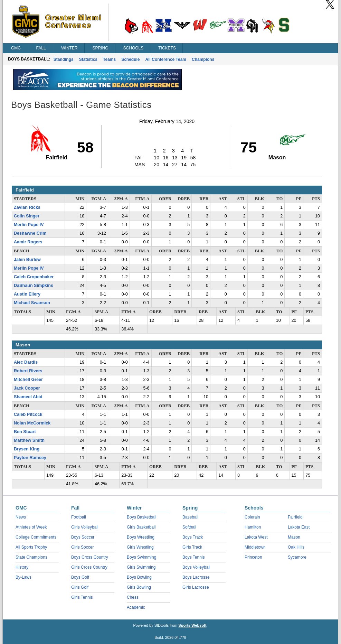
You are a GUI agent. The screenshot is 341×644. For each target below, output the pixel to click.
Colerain (252, 517)
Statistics (88, 59)
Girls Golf (80, 587)
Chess (133, 597)
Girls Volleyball (85, 527)
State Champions (31, 557)
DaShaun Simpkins (34, 286)
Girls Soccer (82, 547)
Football (79, 517)
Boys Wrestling (141, 537)
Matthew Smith (29, 440)
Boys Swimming (141, 557)
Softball (189, 527)
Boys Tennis (193, 557)
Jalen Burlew (27, 260)
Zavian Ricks (27, 207)
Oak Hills (296, 547)
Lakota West (256, 537)
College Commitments (36, 537)
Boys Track (193, 537)
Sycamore (297, 557)
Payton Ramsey (30, 458)
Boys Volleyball (196, 567)
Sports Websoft (192, 625)
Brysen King (27, 449)
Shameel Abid (28, 397)
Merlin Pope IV (29, 225)
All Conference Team (166, 59)
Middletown (255, 547)
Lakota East (299, 527)
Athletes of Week (31, 527)
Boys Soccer (83, 537)
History (22, 567)
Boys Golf (80, 577)
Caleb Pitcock (28, 414)
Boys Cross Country (90, 557)
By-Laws (23, 577)
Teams (109, 59)
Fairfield (295, 517)
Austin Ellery (27, 294)
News (21, 517)
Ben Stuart (25, 432)
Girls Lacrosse (196, 587)
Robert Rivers (28, 371)
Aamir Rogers (28, 242)
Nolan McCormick (32, 423)
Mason (294, 537)
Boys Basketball (141, 517)
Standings (64, 59)
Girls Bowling (139, 587)
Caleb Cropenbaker (34, 277)
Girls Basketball (141, 527)
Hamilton (253, 527)
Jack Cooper (27, 388)
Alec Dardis (26, 362)
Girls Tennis (82, 597)
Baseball (190, 517)
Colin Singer (27, 216)
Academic (136, 607)
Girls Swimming (141, 567)
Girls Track (192, 547)
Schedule (130, 59)
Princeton (253, 557)
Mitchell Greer (28, 380)
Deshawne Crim (30, 233)
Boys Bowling (139, 577)
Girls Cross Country (89, 567)
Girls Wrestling (140, 547)
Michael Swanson (32, 303)
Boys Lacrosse (196, 577)
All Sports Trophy (31, 547)
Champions (203, 59)
